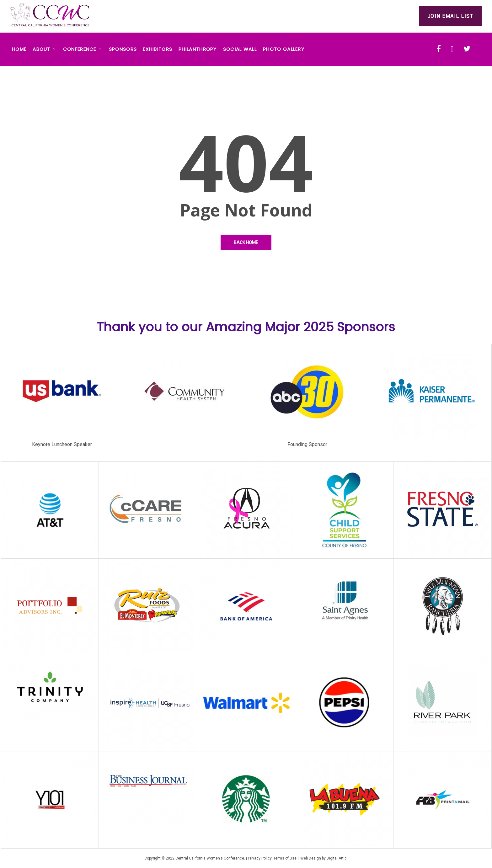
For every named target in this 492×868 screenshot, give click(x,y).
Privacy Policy (260, 858)
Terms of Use (285, 858)
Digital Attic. (337, 858)
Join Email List (450, 16)
